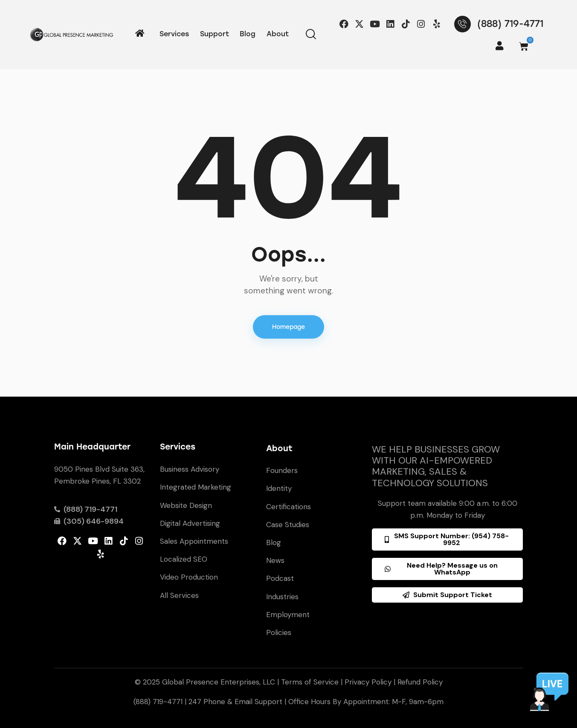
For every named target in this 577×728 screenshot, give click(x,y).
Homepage (288, 327)
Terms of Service (310, 682)
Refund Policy (420, 682)
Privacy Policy (368, 682)
